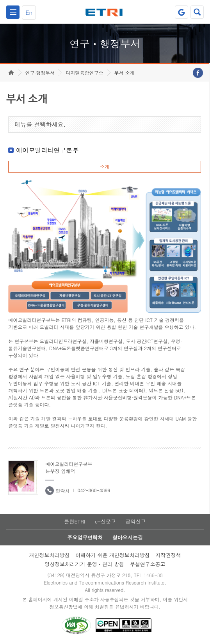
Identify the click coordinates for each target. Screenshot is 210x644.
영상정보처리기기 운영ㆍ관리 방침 (84, 564)
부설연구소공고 (148, 564)
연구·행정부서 (40, 73)
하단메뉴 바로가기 (0, 0)
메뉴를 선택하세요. (40, 124)
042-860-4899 (94, 490)
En (29, 12)
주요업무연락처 (85, 537)
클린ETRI (75, 521)
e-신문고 (105, 521)
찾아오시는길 (128, 537)
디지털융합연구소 (84, 73)
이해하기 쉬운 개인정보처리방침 (113, 555)
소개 (105, 166)
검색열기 (197, 12)
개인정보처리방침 (49, 555)
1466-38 (153, 575)
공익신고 (136, 521)
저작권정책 (168, 555)
